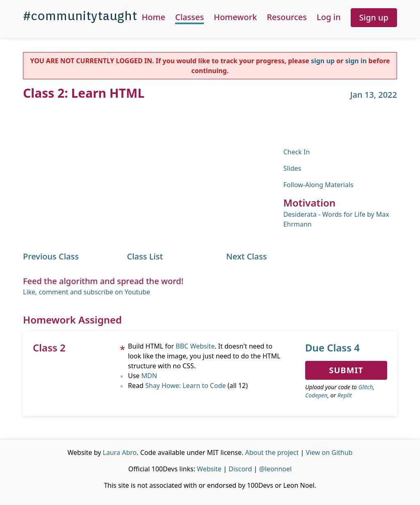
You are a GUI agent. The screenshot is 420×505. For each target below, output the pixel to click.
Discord (240, 469)
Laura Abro (120, 452)
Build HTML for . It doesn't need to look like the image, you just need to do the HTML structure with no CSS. (204, 356)
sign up (323, 61)
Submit (346, 370)
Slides (292, 168)
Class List (145, 256)
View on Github (329, 452)
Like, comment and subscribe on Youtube (87, 292)
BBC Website (195, 346)
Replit (345, 395)
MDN (149, 376)
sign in (356, 61)
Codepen (316, 395)
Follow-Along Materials (318, 185)
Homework (235, 17)
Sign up (374, 17)
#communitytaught (80, 16)
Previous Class (51, 256)
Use (143, 376)
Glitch (366, 387)
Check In (297, 152)
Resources (287, 17)
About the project (272, 452)
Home (153, 17)
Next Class (246, 256)
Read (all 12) (188, 386)
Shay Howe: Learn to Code (186, 386)
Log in (329, 17)
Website (209, 469)
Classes (189, 17)
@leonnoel (275, 469)
